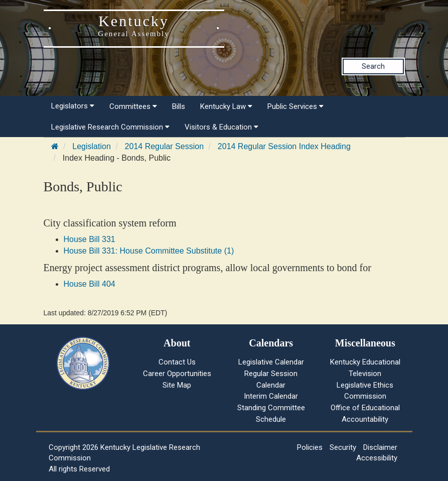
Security (343, 447)
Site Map (177, 385)
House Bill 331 (90, 239)
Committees (133, 106)
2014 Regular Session (164, 146)
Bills (179, 106)
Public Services (295, 106)
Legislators (73, 106)
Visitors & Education (221, 127)
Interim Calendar (271, 396)
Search (373, 66)
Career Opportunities (177, 374)
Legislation (92, 146)
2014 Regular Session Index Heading (284, 146)
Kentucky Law (226, 106)
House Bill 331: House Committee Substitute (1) (149, 251)
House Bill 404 (90, 284)
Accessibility (377, 458)
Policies (310, 447)
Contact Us (177, 362)
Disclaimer (380, 447)
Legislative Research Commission (110, 127)
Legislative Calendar (271, 362)
